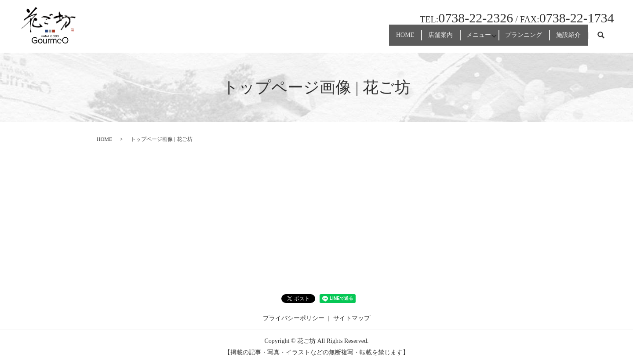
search (601, 39)
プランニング (505, 39)
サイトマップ (352, 318)
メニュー (446, 39)
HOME (347, 39)
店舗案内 (395, 39)
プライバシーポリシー (294, 318)
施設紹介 (562, 39)
